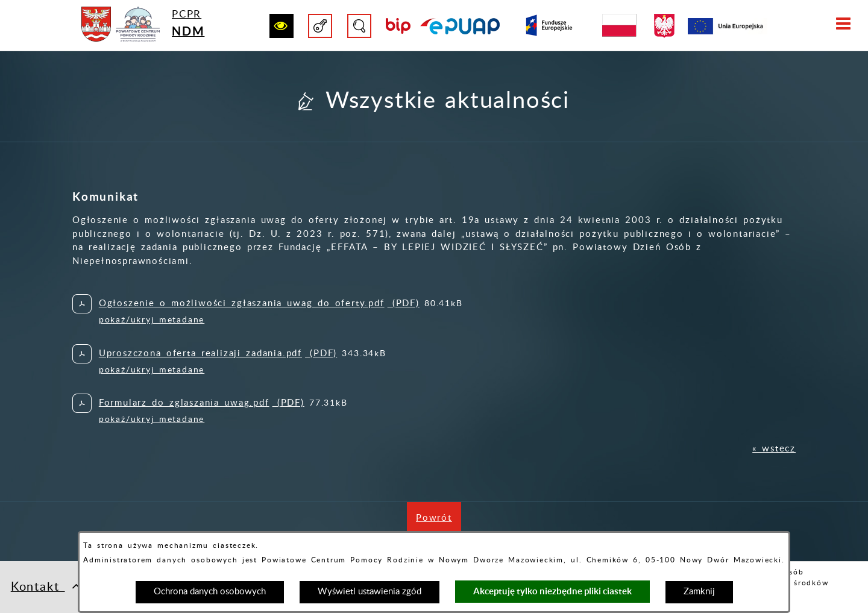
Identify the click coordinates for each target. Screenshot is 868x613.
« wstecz (774, 449)
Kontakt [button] (46, 586)
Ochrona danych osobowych (210, 592)
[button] (281, 26)
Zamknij (699, 592)
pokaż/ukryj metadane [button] (152, 320)
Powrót (439, 524)
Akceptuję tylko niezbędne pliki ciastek (552, 591)
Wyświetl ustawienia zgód (370, 592)
